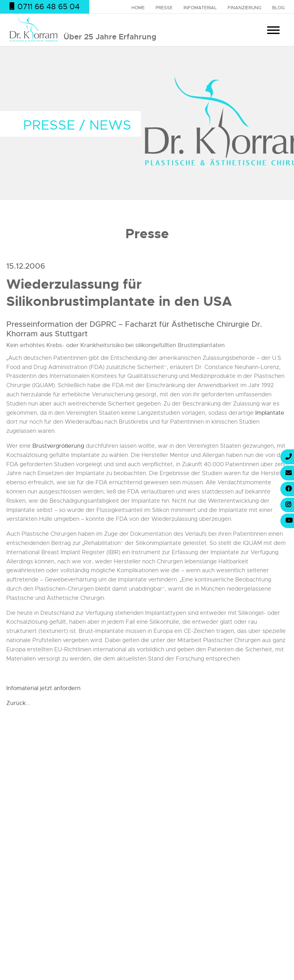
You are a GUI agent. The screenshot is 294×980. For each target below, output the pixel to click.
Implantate (270, 413)
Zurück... (18, 703)
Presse (164, 8)
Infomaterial (200, 8)
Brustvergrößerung (58, 446)
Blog (278, 8)
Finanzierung (244, 8)
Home (138, 8)
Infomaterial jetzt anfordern (43, 688)
